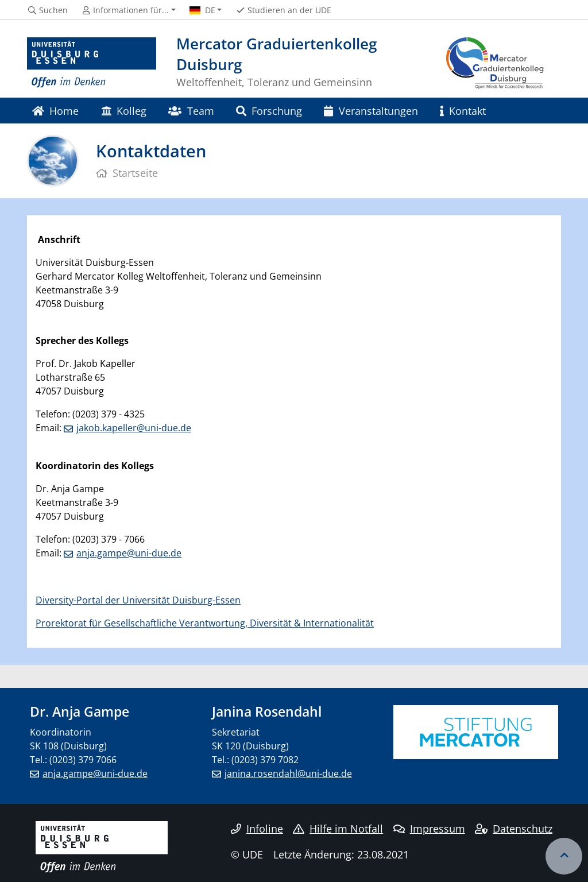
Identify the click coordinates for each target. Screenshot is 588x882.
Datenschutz (514, 829)
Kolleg (124, 111)
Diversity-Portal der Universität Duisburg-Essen (138, 600)
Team (191, 111)
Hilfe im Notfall (338, 829)
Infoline (257, 829)
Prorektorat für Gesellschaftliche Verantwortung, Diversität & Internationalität (205, 623)
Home (55, 111)
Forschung (269, 111)
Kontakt (463, 111)
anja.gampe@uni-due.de (129, 553)
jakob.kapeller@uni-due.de (134, 428)
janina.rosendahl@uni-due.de (288, 773)
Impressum (429, 829)
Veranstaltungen (371, 111)
